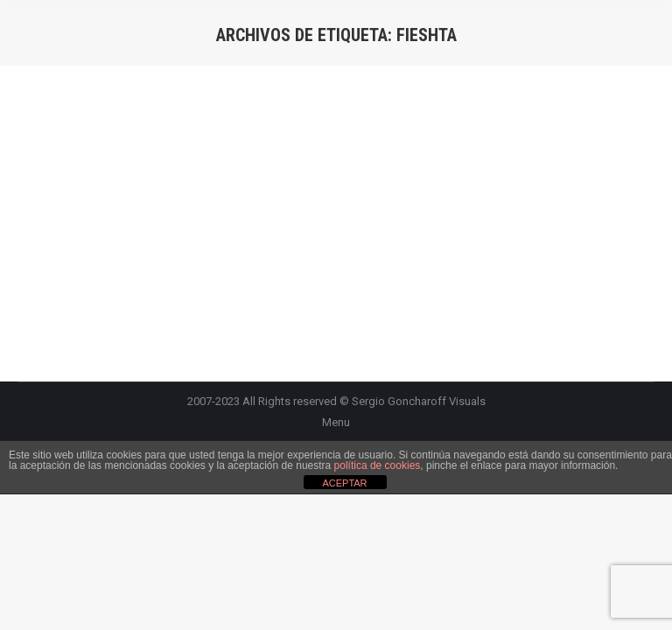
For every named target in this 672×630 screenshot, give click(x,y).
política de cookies (378, 465)
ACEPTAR (344, 483)
